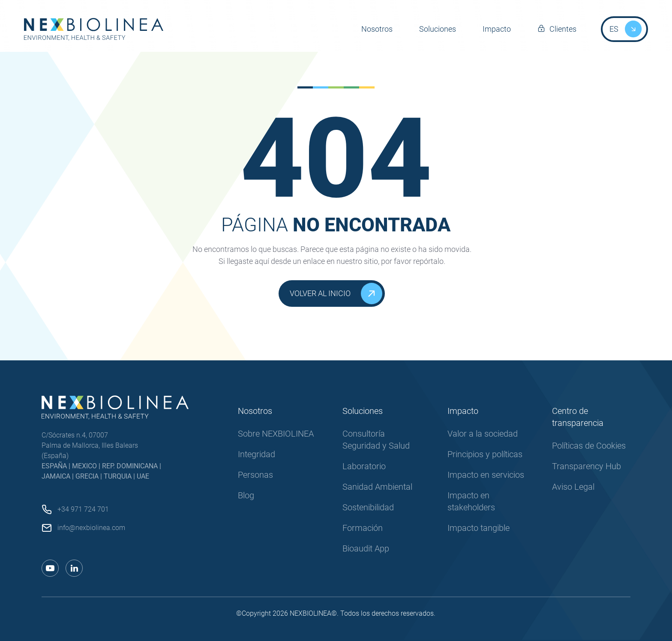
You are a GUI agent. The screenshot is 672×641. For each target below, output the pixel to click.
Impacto (497, 29)
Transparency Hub (586, 466)
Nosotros (377, 29)
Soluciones (438, 29)
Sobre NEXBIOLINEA (276, 434)
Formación (363, 528)
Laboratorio (364, 466)
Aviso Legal (573, 487)
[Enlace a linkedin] (74, 568)
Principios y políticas (485, 454)
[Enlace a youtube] (50, 568)
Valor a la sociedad (483, 434)
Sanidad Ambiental (377, 487)
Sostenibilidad (368, 507)
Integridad (256, 454)
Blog (246, 495)
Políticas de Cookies (589, 446)
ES (614, 29)
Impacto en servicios (486, 475)
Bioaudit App (366, 548)
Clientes (563, 29)
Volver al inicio (336, 294)
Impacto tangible (478, 528)
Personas (255, 475)
